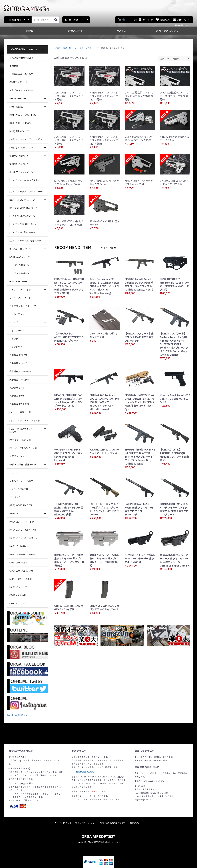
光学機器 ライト (17, 388)
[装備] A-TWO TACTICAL (21, 505)
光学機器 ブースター (19, 380)
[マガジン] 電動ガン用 (20, 412)
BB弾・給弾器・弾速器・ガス (24, 464)
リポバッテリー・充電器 (21, 481)
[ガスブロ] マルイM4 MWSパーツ (24, 182)
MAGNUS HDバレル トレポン (23, 554)
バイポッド (15, 497)
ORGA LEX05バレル (19, 563)
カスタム (121, 31)
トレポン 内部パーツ (19, 265)
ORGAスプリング (18, 603)
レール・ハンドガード (20, 298)
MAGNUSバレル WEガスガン (23, 530)
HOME (30, 31)
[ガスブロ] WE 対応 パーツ (22, 200)
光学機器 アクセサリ (19, 404)
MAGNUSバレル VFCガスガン (23, 538)
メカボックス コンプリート (22, 90)
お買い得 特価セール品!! (21, 58)
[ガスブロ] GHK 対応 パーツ (23, 224)
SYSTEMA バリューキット (22, 257)
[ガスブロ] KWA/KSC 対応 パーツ (25, 241)
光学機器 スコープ (18, 363)
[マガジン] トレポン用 (20, 440)
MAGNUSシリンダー (19, 587)
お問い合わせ (136, 823)
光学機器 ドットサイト (20, 371)
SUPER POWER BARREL (21, 579)
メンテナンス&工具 (19, 489)
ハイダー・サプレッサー (21, 290)
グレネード (15, 473)
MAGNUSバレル (17, 513)
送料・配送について (167, 31)
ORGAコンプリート (19, 82)
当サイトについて (63, 823)
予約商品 (14, 66)
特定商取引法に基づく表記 (113, 823)
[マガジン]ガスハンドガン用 (23, 448)
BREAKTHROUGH (18, 98)
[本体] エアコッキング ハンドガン (26, 139)
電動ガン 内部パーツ (19, 156)
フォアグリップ (17, 330)
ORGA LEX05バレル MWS (21, 571)
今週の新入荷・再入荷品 (21, 74)
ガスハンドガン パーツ (20, 249)
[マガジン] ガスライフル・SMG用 (22, 430)
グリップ (14, 322)
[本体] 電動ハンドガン (20, 131)
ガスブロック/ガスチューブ (23, 306)
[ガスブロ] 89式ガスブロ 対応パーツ (27, 191)
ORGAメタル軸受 (18, 595)
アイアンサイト (17, 347)
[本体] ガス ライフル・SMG (23, 115)
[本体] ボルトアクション (21, 147)
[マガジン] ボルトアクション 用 (25, 420)
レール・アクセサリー (20, 314)
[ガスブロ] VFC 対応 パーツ (22, 216)
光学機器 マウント (18, 396)
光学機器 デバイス (18, 355)
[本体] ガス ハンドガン (20, 123)
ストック (14, 339)
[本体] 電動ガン (17, 107)
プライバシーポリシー (86, 823)
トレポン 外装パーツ (19, 273)
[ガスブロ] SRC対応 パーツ (22, 232)
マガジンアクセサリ (19, 456)
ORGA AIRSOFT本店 (98, 836)
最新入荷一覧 (76, 31)
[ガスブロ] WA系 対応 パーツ (23, 208)
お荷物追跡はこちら (85, 772)
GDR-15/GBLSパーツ (19, 281)
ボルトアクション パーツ (21, 172)
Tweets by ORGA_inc (17, 715)
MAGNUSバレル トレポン (22, 522)
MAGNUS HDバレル (19, 546)
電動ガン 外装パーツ (19, 164)
